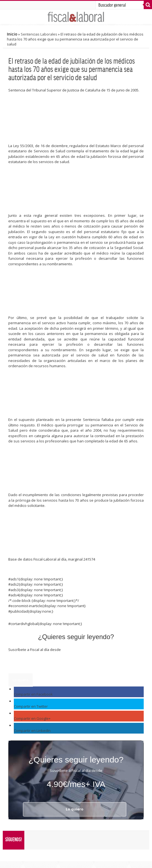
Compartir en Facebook (33, 694)
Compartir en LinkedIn (32, 731)
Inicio (12, 34)
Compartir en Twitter (31, 706)
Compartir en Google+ (32, 718)
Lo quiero (21, 680)
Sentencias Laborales (39, 34)
